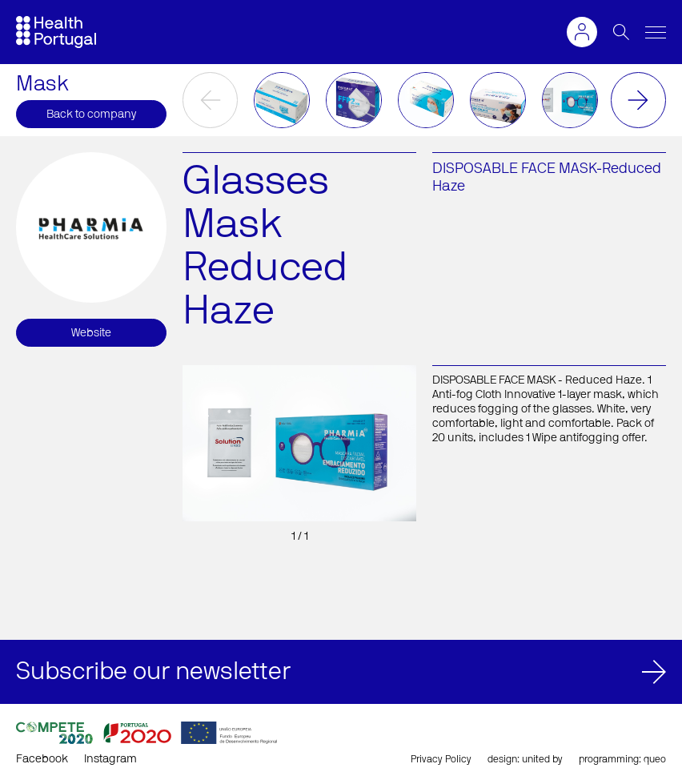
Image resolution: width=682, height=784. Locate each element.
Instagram (110, 759)
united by (542, 759)
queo (655, 759)
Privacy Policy (441, 759)
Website (91, 333)
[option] (282, 100)
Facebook (42, 759)
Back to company (91, 115)
